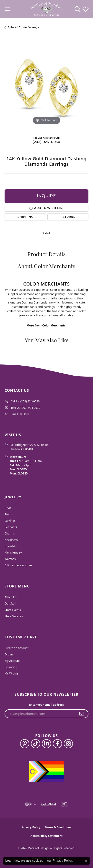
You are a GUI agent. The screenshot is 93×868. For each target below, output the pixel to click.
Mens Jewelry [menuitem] (13, 553)
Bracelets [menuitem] (11, 546)
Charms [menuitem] (10, 533)
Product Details (46, 255)
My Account (12, 661)
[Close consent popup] (86, 861)
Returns (68, 217)
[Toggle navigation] (7, 9)
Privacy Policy (31, 827)
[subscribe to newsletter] (82, 714)
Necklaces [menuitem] (11, 540)
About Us (11, 597)
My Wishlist (12, 674)
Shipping (25, 217)
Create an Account (17, 648)
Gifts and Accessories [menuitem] (18, 565)
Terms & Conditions (58, 827)
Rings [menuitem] (8, 514)
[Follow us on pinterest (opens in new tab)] (25, 744)
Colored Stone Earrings (23, 27)
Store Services (14, 616)
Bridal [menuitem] (8, 508)
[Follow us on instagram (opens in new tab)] (68, 744)
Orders (9, 654)
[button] (78, 9)
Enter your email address (46, 705)
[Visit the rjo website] (65, 804)
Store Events (13, 610)
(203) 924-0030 (46, 142)
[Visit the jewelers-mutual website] (48, 804)
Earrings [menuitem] (10, 521)
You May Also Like (47, 341)
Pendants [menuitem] (11, 527)
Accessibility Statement (46, 836)
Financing (11, 667)
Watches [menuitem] (10, 559)
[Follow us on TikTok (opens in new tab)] (36, 744)
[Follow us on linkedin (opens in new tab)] (46, 744)
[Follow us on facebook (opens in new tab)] (57, 744)
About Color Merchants (47, 267)
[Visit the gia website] (31, 804)
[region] (46, 84)
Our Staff (10, 603)
